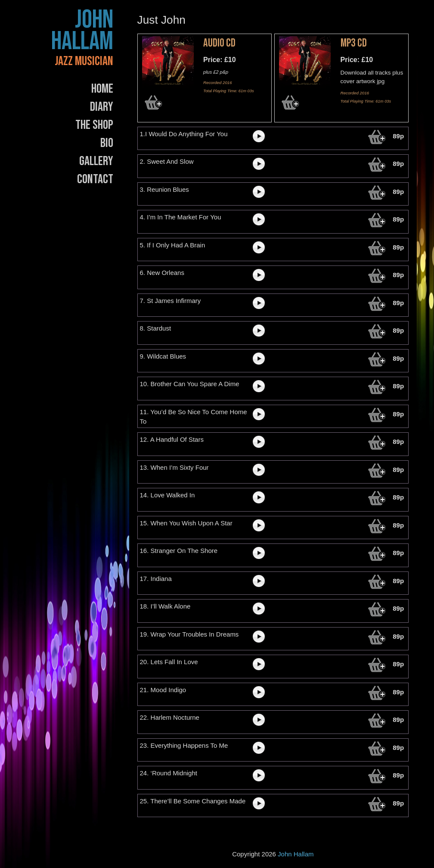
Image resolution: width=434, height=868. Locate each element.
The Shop (94, 125)
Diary (102, 107)
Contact (95, 179)
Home (102, 89)
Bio (107, 143)
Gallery (96, 161)
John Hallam (82, 31)
